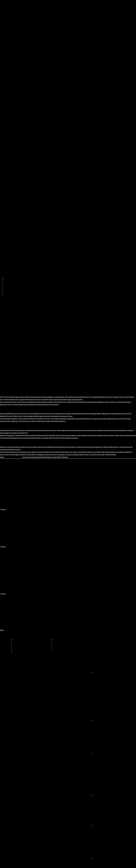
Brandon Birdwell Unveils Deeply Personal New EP (49, 587)
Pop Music (7, 630)
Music (6, 284)
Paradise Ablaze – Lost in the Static (50, 501)
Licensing (7, 292)
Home (6, 279)
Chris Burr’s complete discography (13, 457)
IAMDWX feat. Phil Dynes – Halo (116, 501)
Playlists (6, 286)
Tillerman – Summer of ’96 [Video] (15, 542)
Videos (6, 289)
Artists (6, 281)
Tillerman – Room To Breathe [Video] (62, 542)
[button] (68, 141)
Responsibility (8, 294)
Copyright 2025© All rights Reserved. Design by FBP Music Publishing (27, 865)
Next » (11, 510)
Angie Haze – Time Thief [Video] (105, 542)
